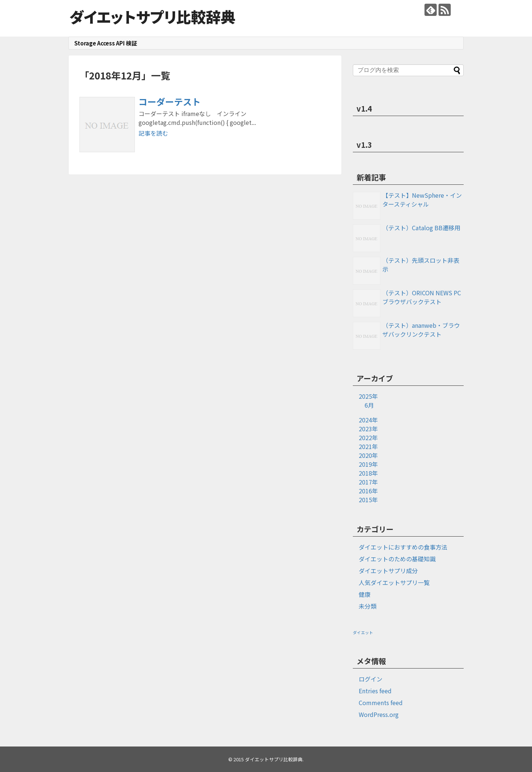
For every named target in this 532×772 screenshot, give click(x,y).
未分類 (368, 606)
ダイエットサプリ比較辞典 (152, 17)
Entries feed (375, 691)
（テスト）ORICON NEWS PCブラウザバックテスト (422, 297)
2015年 (368, 500)
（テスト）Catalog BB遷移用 (421, 228)
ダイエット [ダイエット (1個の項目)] (363, 632)
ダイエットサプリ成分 (388, 571)
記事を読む (153, 133)
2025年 (368, 396)
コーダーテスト (170, 101)
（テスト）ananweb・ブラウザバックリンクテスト (421, 330)
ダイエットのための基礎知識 (397, 559)
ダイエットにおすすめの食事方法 (403, 547)
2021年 (368, 446)
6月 (369, 405)
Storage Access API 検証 (106, 43)
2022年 (368, 438)
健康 (365, 594)
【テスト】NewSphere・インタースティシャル (422, 200)
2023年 (368, 429)
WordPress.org (379, 714)
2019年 (368, 464)
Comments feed (381, 703)
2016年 (368, 491)
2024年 (368, 420)
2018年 (368, 473)
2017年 (368, 482)
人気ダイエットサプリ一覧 (394, 582)
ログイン (371, 679)
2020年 (368, 455)
